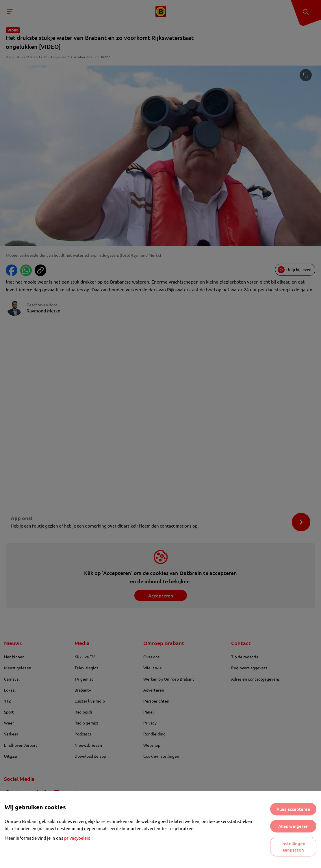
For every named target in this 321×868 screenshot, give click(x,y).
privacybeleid (77, 838)
